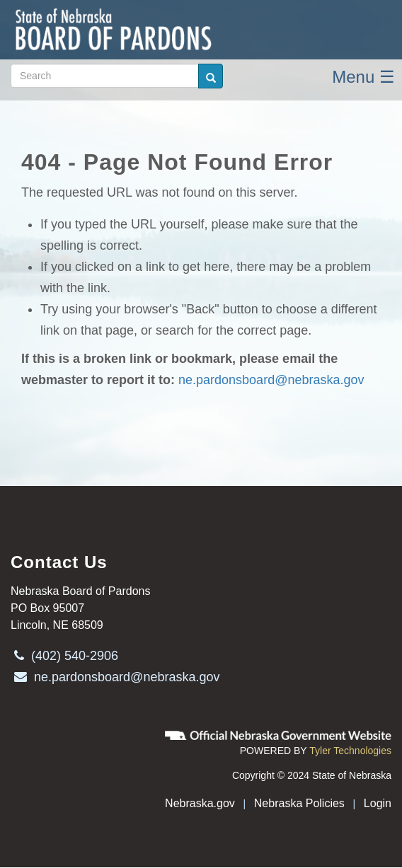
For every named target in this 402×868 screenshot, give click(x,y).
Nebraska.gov (200, 803)
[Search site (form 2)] (105, 76)
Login (378, 803)
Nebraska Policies (299, 803)
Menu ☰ (363, 77)
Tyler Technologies (350, 751)
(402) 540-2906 (64, 656)
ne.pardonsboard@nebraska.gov (271, 380)
